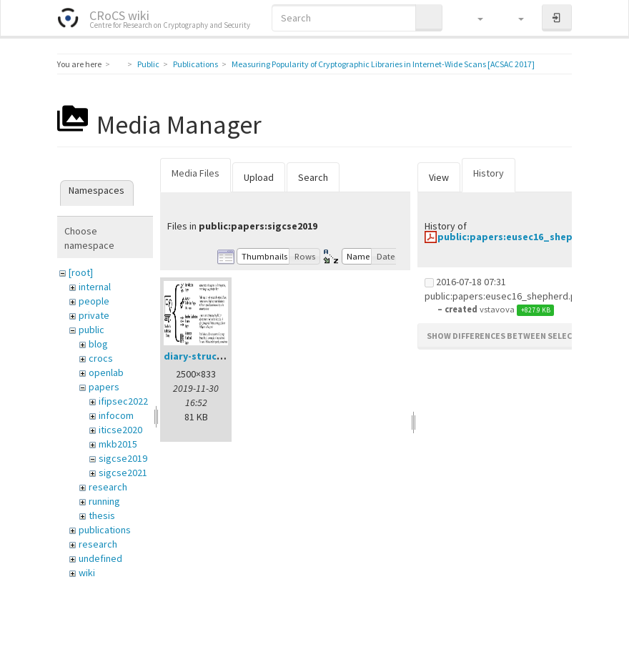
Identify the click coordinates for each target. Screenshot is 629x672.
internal (95, 287)
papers (104, 387)
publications (105, 530)
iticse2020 (120, 430)
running (104, 501)
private (94, 315)
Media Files (195, 173)
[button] (474, 18)
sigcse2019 (123, 458)
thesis (102, 515)
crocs (101, 358)
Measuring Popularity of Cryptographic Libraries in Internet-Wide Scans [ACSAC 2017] (383, 64)
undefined (100, 558)
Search (313, 177)
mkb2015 (118, 444)
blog (98, 344)
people (94, 301)
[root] (81, 272)
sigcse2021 (123, 473)
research (108, 487)
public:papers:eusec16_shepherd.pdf (526, 237)
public (91, 330)
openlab (106, 372)
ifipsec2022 (123, 401)
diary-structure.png (211, 356)
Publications (195, 64)
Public (148, 64)
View (439, 177)
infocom (116, 415)
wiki (87, 573)
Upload (259, 177)
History (489, 173)
